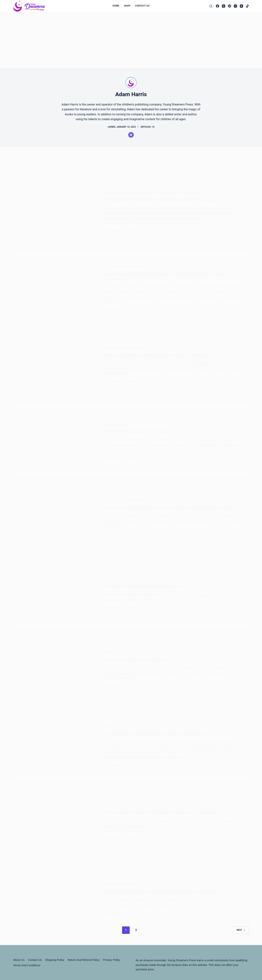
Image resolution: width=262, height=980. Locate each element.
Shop (127, 6)
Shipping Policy (55, 926)
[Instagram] (235, 6)
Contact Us (142, 6)
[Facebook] (218, 6)
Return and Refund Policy (84, 926)
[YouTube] (241, 6)
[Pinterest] (229, 6)
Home (116, 6)
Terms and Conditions (27, 931)
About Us (19, 926)
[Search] (211, 6)
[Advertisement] (131, 40)
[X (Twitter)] (224, 6)
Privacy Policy (112, 926)
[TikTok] (247, 6)
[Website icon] (131, 135)
